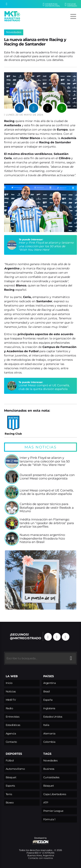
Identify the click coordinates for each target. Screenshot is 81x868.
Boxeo (10, 803)
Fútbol (10, 761)
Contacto (11, 742)
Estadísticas (13, 725)
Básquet (11, 777)
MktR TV (11, 700)
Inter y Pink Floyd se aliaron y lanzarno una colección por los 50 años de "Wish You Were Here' (46, 246)
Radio (9, 708)
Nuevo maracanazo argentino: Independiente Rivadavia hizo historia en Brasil (42, 539)
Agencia (11, 734)
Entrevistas (13, 717)
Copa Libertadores (55, 794)
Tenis (9, 794)
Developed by (26, 841)
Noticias (11, 691)
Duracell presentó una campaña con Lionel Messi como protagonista (47, 477)
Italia (46, 725)
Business (49, 769)
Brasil (47, 691)
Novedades (14, 32)
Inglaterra (49, 708)
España (48, 700)
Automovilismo (15, 769)
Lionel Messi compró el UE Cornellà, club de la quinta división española (44, 387)
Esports (10, 786)
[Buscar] (7, 4)
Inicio (9, 683)
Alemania (49, 734)
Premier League (53, 811)
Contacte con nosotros (40, 858)
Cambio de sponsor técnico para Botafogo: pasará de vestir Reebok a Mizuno (47, 508)
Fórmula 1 (49, 819)
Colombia (49, 742)
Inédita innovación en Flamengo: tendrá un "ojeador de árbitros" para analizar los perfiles (47, 523)
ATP (46, 803)
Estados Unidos (53, 717)
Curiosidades (51, 777)
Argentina (50, 683)
